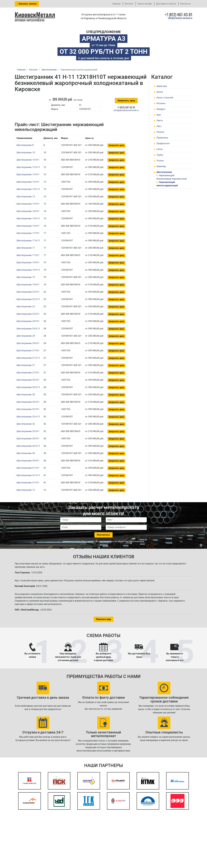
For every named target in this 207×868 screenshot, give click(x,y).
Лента (160, 121)
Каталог (129, 4)
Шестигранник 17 (26, 248)
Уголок (160, 161)
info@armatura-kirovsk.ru (180, 18)
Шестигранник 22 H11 (28, 292)
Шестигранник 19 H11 (28, 262)
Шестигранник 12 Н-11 (28, 167)
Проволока (162, 138)
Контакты (185, 4)
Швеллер (161, 166)
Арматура (162, 86)
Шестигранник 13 (26, 197)
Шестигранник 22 (26, 306)
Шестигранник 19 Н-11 (28, 270)
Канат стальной (165, 98)
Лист (159, 126)
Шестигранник (164, 172)
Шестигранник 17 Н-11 (28, 241)
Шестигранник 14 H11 (28, 211)
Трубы (160, 155)
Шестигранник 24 (26, 336)
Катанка (161, 103)
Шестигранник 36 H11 (28, 439)
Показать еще (103, 619)
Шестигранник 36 (26, 453)
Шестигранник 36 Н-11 (28, 446)
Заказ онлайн (145, 4)
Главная (116, 4)
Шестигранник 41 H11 (28, 468)
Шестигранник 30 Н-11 (28, 387)
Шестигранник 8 (25, 145)
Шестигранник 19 (26, 277)
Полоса (160, 132)
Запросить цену (126, 101)
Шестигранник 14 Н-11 (28, 218)
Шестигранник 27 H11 (28, 351)
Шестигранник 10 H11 (28, 160)
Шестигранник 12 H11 (28, 174)
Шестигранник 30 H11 (28, 380)
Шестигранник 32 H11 (28, 409)
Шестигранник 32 (26, 424)
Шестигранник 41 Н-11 (28, 475)
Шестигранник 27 (26, 365)
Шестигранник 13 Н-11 (28, 189)
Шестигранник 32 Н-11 (28, 417)
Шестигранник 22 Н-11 (28, 299)
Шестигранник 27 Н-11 (28, 358)
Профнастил (163, 143)
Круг (159, 115)
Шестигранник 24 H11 (28, 321)
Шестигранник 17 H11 (28, 233)
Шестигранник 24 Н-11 (28, 329)
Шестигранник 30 (26, 395)
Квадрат (161, 109)
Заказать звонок (27, 4)
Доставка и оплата (166, 4)
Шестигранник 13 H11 (28, 182)
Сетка (160, 149)
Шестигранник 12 (26, 490)
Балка (160, 92)
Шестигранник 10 (26, 153)
